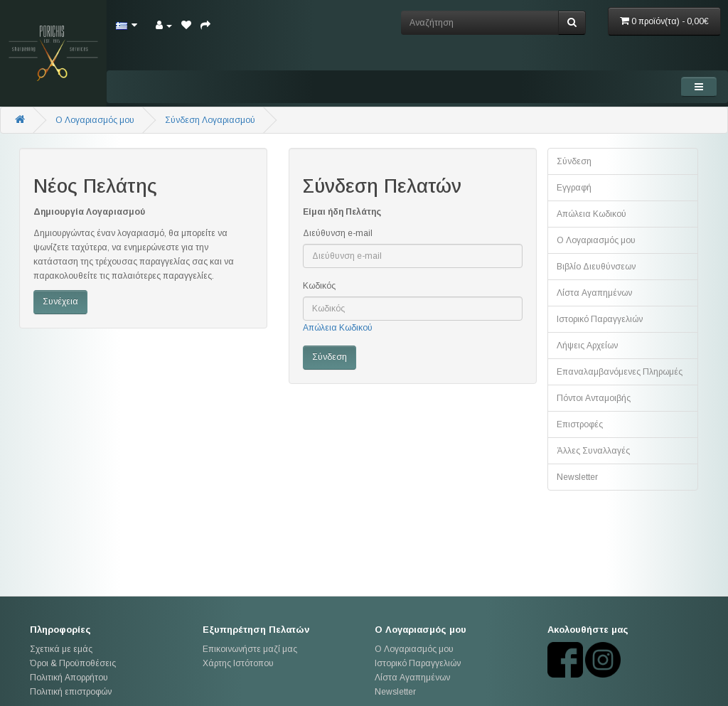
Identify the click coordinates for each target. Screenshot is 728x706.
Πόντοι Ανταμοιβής (594, 398)
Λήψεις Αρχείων (587, 346)
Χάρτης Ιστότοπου (238, 663)
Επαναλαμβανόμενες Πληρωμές (620, 372)
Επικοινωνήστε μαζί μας (250, 649)
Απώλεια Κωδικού (338, 328)
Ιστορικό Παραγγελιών (600, 319)
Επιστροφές (580, 424)
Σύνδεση (574, 161)
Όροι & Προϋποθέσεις (73, 663)
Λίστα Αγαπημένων (594, 293)
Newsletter (577, 477)
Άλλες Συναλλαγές (593, 451)
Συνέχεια (60, 301)
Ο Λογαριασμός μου (596, 240)
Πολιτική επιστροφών (71, 692)
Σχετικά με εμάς (61, 649)
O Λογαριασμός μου (95, 120)
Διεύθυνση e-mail (338, 233)
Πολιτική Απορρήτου (69, 678)
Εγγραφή (574, 188)
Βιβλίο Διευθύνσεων (596, 267)
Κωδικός (319, 286)
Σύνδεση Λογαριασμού (210, 120)
